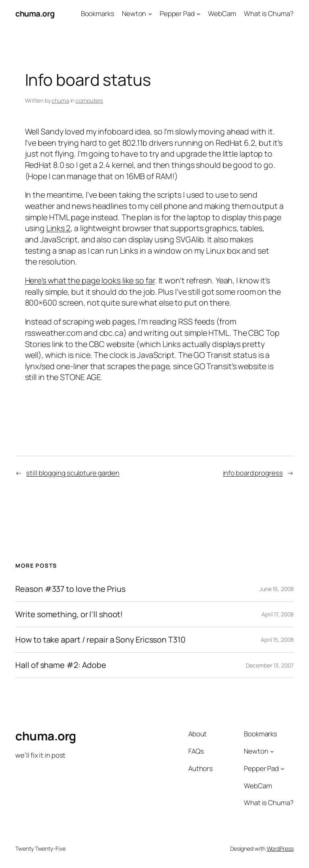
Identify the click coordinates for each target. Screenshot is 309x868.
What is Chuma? (269, 13)
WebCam (222, 13)
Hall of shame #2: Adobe (61, 665)
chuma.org (35, 13)
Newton (134, 13)
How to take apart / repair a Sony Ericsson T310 (100, 640)
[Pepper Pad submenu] (198, 14)
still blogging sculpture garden (73, 473)
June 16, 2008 (277, 589)
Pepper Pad (177, 13)
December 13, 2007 (270, 665)
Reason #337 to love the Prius (70, 589)
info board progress (253, 473)
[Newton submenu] (150, 14)
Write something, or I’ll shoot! (69, 614)
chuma (60, 100)
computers (89, 100)
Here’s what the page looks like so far (90, 280)
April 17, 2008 (278, 614)
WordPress (280, 848)
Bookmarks (98, 13)
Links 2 (58, 228)
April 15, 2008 (277, 640)
